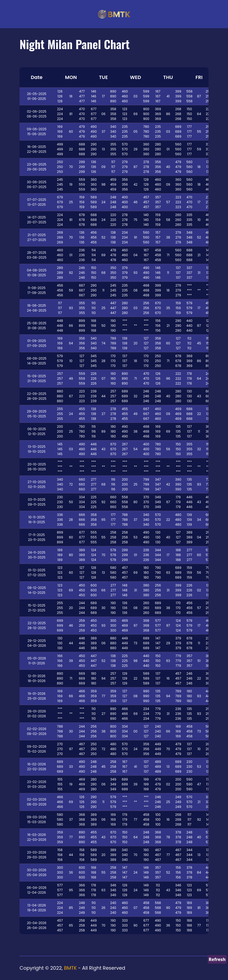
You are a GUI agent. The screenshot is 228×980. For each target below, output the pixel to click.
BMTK (70, 968)
